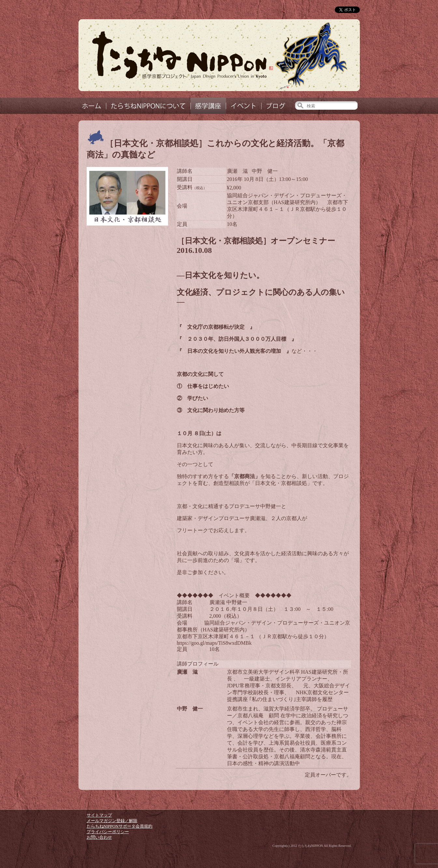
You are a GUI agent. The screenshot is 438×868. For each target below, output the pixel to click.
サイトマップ (99, 815)
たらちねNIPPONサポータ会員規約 (120, 826)
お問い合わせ (99, 837)
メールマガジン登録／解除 (112, 821)
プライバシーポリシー (108, 832)
